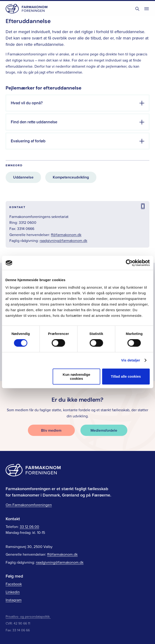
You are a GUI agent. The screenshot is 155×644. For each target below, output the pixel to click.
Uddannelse (23, 177)
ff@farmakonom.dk (66, 235)
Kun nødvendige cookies (76, 376)
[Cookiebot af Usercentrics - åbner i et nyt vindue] (129, 263)
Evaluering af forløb (28, 141)
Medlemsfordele (104, 430)
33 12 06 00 (29, 527)
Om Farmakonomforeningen (29, 505)
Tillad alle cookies (126, 376)
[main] (77, 190)
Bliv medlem (51, 430)
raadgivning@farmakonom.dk (63, 241)
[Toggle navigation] (147, 9)
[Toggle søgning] (137, 9)
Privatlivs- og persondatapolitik (28, 617)
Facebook (14, 584)
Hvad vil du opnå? (27, 103)
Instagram (14, 600)
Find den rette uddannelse (34, 122)
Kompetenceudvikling (71, 177)
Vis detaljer (131, 360)
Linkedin (13, 592)
